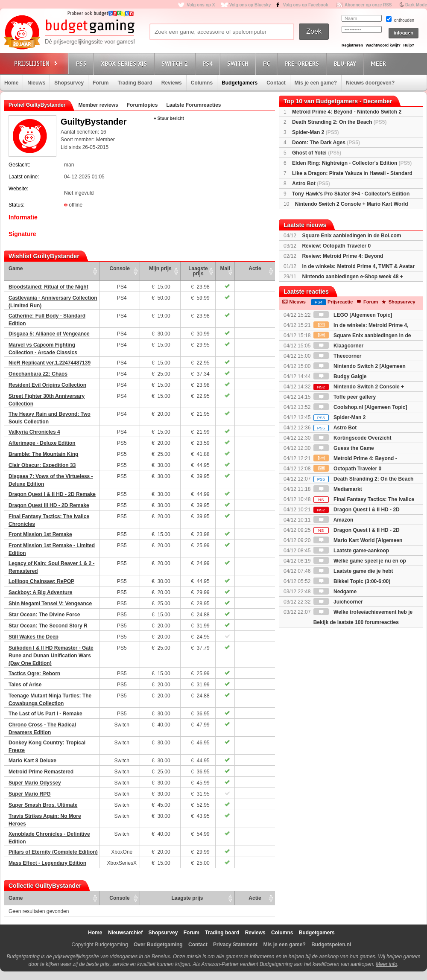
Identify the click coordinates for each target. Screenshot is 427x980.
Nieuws (36, 83)
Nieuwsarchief (125, 933)
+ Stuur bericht (169, 118)
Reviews (172, 83)
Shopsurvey (69, 83)
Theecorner (338, 356)
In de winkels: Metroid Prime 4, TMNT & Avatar (358, 266)
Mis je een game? (316, 83)
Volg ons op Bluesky (250, 5)
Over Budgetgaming (158, 945)
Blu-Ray (346, 63)
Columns (202, 83)
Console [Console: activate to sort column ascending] (120, 268)
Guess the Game (344, 448)
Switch (239, 63)
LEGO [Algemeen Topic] (353, 315)
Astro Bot (311, 184)
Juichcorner (338, 602)
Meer (380, 63)
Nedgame (335, 592)
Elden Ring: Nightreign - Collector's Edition (352, 163)
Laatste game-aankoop (351, 551)
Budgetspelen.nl (331, 945)
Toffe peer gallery (345, 397)
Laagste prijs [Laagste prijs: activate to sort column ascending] (198, 271)
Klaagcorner (338, 346)
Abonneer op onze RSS (368, 5)
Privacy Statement (235, 945)
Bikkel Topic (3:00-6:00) (352, 581)
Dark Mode (416, 5)
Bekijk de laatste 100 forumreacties (356, 622)
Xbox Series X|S (125, 63)
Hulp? (409, 45)
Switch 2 (176, 63)
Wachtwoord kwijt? (383, 45)
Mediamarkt (338, 489)
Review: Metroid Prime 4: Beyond (342, 256)
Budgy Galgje (340, 376)
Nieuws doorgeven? (370, 83)
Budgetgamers (240, 83)
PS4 (209, 63)
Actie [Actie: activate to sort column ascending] (255, 268)
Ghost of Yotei (317, 153)
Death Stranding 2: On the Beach (339, 122)
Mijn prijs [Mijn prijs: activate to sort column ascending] (160, 268)
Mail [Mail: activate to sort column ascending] (225, 268)
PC (268, 63)
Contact (276, 83)
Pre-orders (303, 63)
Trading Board (135, 83)
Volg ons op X (201, 5)
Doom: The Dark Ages (326, 143)
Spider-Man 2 (315, 132)
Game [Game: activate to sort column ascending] (16, 268)
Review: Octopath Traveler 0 (336, 246)
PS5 (82, 63)
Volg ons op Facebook (306, 5)
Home (11, 83)
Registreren (352, 45)
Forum (101, 83)
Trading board (222, 933)
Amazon (333, 520)
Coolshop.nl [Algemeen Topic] (360, 407)
